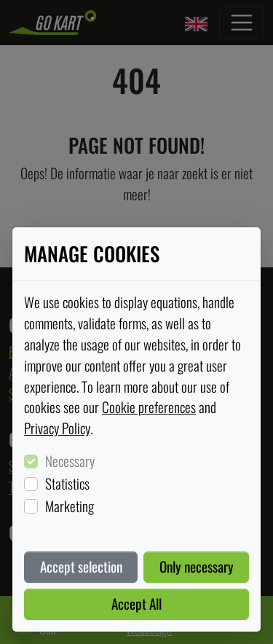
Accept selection (81, 566)
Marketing (70, 506)
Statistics (67, 484)
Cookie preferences (149, 407)
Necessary (70, 461)
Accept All (136, 604)
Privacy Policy (57, 428)
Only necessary (197, 566)
